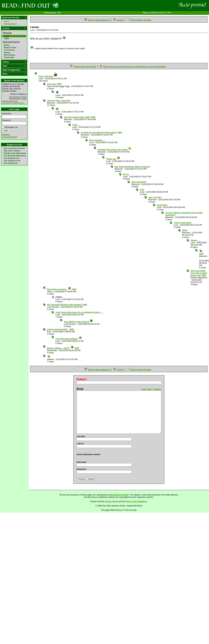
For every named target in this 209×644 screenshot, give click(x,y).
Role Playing (9, 55)
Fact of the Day (48, 76)
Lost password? (10, 137)
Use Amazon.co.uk (12, 161)
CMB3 (6, 39)
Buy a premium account (14, 148)
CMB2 (6, 36)
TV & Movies (9, 50)
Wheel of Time (10, 48)
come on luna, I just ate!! (59, 101)
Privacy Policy (111, 501)
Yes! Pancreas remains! (69, 339)
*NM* (201, 253)
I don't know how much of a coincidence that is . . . (79, 312)
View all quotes (7, 103)
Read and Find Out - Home (46, 5)
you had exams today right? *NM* (80, 117)
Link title (81, 436)
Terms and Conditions (136, 501)
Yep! (142, 190)
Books (7, 45)
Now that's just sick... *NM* (62, 289)
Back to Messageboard (99, 20)
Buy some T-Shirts (12, 151)
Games (7, 53)
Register (6, 135)
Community (9, 57)
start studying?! (139, 182)
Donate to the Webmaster (15, 153)
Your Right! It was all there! (78, 322)
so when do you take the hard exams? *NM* (101, 132)
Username (7, 114)
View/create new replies (85, 67)
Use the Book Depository (15, 156)
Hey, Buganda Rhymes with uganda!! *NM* (67, 305)
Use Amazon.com (12, 158)
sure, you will (155, 197)
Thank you (113, 159)
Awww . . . (195, 240)
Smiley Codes (146, 389)
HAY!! (185, 230)
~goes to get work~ (183, 223)
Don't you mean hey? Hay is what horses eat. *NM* (199, 273)
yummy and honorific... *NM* (61, 329)
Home (6, 22)
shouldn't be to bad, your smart (114, 150)
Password (6, 120)
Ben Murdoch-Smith (119, 495)
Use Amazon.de (11, 163)
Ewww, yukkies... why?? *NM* (63, 348)
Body (80, 389)
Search (120, 20)
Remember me (11, 127)
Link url (80, 443)
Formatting (157, 389)
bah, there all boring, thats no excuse (132, 167)
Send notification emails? (89, 454)
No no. (126, 174)
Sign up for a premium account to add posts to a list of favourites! (135, 67)
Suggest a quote (19, 103)
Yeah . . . (76, 125)
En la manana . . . (97, 140)
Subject (82, 379)
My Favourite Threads (141, 20)
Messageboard (10, 24)
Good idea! (162, 205)
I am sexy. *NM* (54, 84)
